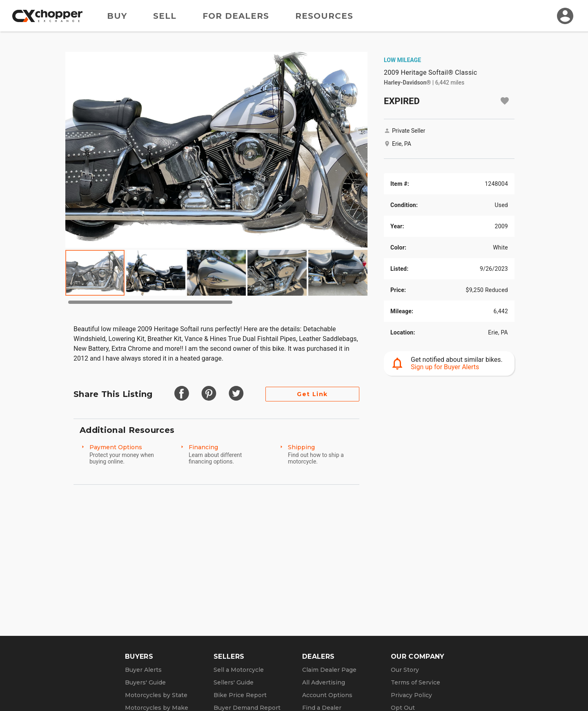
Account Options (327, 695)
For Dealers (236, 16)
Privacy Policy (411, 695)
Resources (324, 16)
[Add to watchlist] (505, 101)
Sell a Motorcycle (239, 670)
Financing (203, 447)
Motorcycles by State (156, 695)
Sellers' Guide (234, 682)
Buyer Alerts (143, 670)
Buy (117, 16)
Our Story (405, 670)
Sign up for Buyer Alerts (445, 367)
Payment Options (116, 447)
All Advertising (324, 682)
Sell (165, 16)
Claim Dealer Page (329, 670)
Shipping (301, 447)
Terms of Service (415, 682)
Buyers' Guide (145, 682)
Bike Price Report (240, 695)
